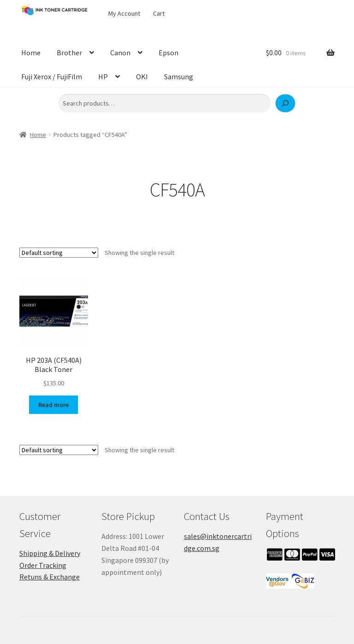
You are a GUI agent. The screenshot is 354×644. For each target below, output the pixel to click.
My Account (124, 13)
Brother (69, 53)
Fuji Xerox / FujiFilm (52, 77)
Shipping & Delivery (50, 553)
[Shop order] (59, 253)
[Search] (285, 103)
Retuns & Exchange (50, 577)
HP (103, 77)
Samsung (179, 77)
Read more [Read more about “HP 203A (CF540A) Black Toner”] (53, 405)
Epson (168, 53)
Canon (120, 53)
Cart (159, 13)
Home (31, 53)
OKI (142, 77)
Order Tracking (43, 565)
